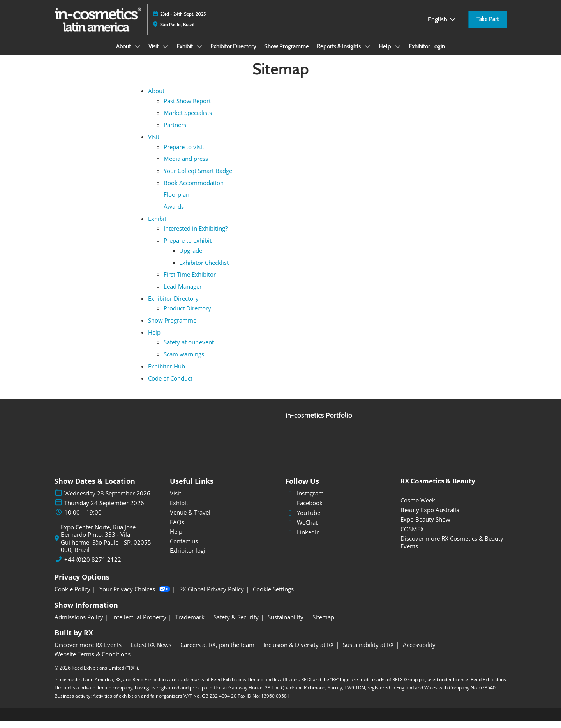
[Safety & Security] (236, 624)
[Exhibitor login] (223, 558)
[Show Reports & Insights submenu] (367, 54)
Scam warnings (184, 361)
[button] (488, 27)
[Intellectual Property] (139, 624)
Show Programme (287, 54)
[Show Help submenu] (398, 54)
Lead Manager (183, 293)
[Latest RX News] (151, 652)
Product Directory (187, 315)
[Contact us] (223, 548)
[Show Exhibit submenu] (199, 54)
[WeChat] (338, 530)
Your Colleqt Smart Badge (198, 178)
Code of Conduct (170, 385)
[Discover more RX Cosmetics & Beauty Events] (453, 549)
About (124, 54)
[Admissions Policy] (79, 624)
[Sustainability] (286, 624)
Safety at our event (189, 349)
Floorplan (176, 201)
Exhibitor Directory (233, 54)
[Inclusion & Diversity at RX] (299, 652)
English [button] (442, 27)
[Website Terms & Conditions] (93, 661)
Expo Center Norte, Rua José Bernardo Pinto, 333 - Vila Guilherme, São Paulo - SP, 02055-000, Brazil (107, 546)
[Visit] (223, 501)
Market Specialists (188, 120)
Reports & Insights (339, 54)
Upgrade (191, 257)
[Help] (223, 539)
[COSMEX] (453, 536)
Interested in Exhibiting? (196, 235)
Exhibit (185, 54)
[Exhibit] (223, 510)
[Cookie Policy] (72, 596)
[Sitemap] (323, 624)
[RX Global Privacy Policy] (212, 596)
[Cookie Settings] (273, 596)
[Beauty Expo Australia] (453, 517)
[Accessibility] (419, 652)
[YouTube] (338, 520)
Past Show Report (187, 108)
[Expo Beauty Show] (453, 527)
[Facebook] (338, 510)
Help (385, 54)
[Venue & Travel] (223, 520)
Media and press (186, 166)
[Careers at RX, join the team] (217, 652)
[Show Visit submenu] (165, 54)
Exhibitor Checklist (204, 270)
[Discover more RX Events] (88, 652)
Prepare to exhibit (188, 247)
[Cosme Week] (453, 508)
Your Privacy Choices (135, 596)
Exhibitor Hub (167, 373)
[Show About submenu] (138, 54)
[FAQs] (223, 529)
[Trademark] (190, 624)
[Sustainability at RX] (368, 652)
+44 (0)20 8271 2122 (93, 567)
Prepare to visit (184, 154)
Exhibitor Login (427, 54)
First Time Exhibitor (190, 281)
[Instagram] (338, 501)
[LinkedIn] (338, 539)
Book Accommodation (194, 190)
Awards (174, 213)
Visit (154, 54)
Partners (175, 132)
